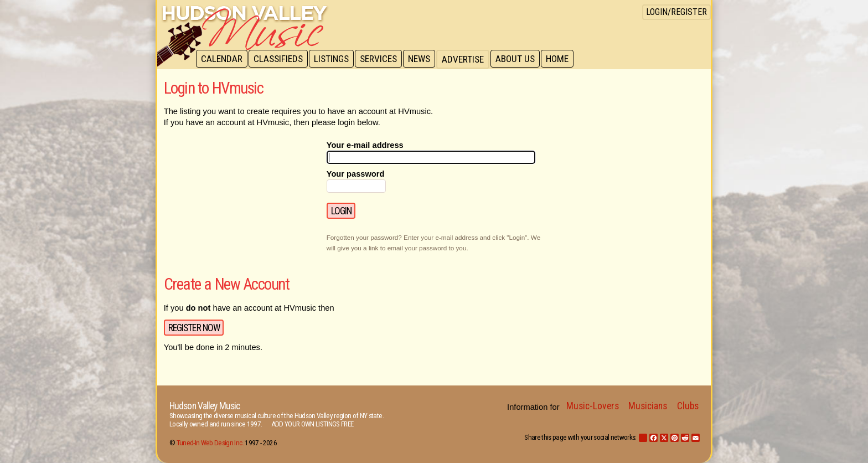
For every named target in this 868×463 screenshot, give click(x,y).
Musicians (648, 406)
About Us (521, 59)
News (424, 59)
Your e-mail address (365, 145)
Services (382, 59)
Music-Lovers (593, 406)
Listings (334, 59)
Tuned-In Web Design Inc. (210, 443)
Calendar (222, 59)
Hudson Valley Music (205, 406)
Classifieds (280, 59)
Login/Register (676, 12)
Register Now (194, 328)
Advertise (468, 59)
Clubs (688, 406)
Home (564, 59)
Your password (356, 174)
